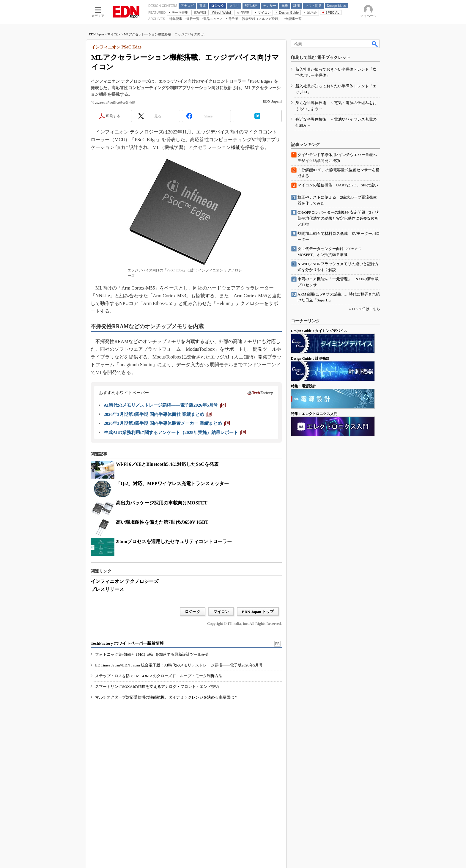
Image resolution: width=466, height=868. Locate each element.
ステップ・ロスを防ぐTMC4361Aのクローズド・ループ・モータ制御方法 (159, 676)
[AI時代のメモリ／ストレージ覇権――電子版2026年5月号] (165, 405)
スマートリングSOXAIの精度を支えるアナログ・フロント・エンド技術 (157, 687)
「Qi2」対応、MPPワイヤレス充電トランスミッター (172, 483)
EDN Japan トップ (258, 612)
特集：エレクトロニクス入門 (314, 414)
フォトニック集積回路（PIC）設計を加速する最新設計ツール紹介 (152, 654)
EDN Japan (96, 34)
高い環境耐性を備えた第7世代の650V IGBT (162, 522)
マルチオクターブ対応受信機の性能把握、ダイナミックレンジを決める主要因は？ (167, 697)
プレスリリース (107, 589)
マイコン (114, 34)
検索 (375, 44)
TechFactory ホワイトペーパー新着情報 (127, 643)
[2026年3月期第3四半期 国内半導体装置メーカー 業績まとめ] (167, 423)
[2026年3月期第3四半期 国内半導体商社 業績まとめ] (158, 414)
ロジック (193, 612)
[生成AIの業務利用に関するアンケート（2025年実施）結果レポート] (175, 433)
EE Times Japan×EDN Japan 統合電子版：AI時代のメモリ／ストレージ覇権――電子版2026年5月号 (179, 665)
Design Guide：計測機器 (310, 358)
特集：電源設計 (303, 386)
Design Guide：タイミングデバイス (319, 331)
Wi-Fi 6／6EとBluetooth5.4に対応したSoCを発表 (167, 464)
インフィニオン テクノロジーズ (125, 581)
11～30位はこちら (366, 309)
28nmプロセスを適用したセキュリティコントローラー (174, 541)
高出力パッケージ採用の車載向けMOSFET (162, 503)
